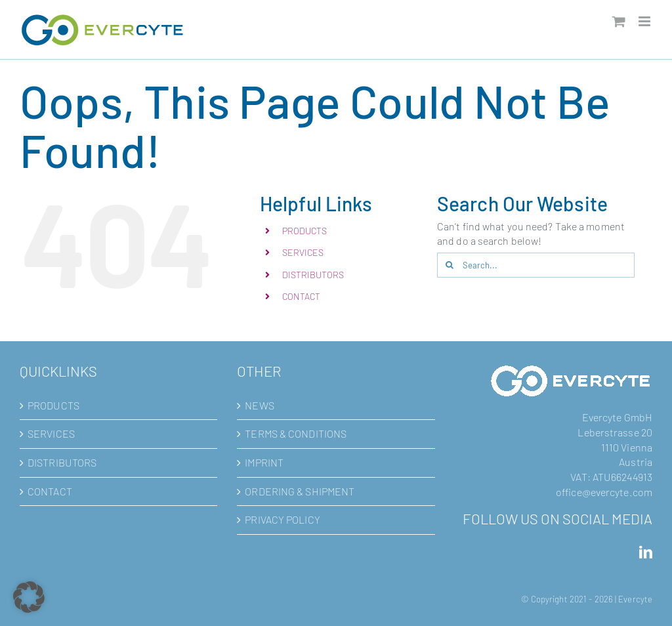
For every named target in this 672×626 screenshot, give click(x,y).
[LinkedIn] (646, 553)
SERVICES (303, 252)
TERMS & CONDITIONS (296, 433)
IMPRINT (264, 462)
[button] (29, 597)
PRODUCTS (305, 231)
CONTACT (302, 296)
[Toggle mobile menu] (645, 21)
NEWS (259, 405)
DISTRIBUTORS (313, 275)
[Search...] (536, 265)
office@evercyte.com (604, 492)
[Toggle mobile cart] (619, 21)
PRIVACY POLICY (282, 519)
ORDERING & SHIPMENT (300, 491)
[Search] (450, 265)
